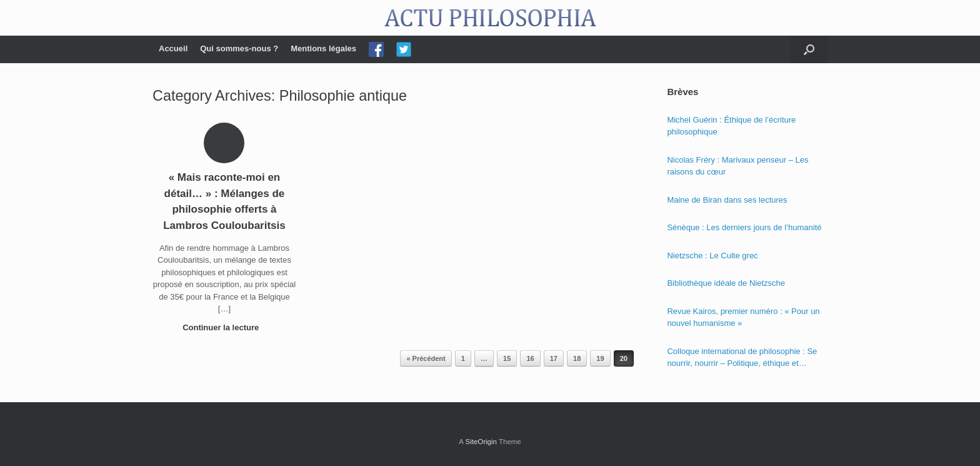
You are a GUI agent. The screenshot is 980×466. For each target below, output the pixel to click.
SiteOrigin (481, 442)
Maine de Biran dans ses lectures (727, 200)
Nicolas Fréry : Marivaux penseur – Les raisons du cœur (737, 166)
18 (577, 358)
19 (600, 358)
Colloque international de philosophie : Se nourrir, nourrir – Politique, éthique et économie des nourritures (742, 358)
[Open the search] (809, 49)
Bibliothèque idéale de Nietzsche (726, 283)
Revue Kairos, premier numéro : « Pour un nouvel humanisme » (743, 317)
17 (554, 358)
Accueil (173, 48)
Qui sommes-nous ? (239, 48)
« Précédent (426, 358)
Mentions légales (323, 48)
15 (507, 358)
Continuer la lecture (224, 327)
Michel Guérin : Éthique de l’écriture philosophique (731, 126)
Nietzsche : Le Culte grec (712, 256)
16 (530, 358)
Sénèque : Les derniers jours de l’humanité (744, 227)
